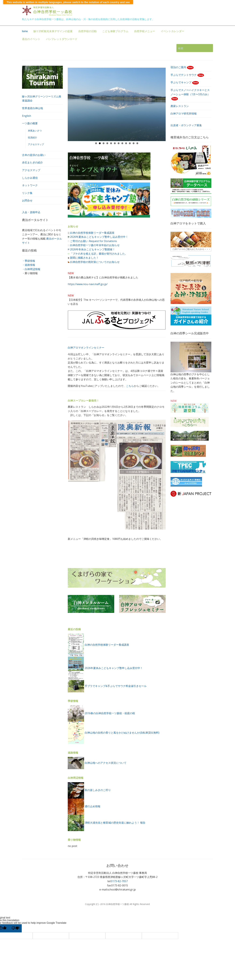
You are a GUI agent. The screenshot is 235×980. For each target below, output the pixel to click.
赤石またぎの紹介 (32, 162)
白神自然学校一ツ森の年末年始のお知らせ (95, 245)
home (25, 31)
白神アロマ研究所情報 (184, 114)
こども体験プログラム (115, 31)
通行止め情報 (93, 806)
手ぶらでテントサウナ (187, 75)
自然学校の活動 (87, 31)
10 (130, 143)
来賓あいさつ (35, 131)
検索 (209, 48)
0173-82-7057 (119, 881)
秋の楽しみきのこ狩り (98, 790)
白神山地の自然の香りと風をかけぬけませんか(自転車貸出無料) (122, 733)
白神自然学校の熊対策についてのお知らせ (95, 262)
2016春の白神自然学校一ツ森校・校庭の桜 (110, 713)
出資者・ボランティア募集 (186, 125)
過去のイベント (31, 39)
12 (137, 143)
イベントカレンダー (172, 31)
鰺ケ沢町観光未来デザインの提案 (53, 31)
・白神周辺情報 (31, 269)
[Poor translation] (15, 928)
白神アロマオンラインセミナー (86, 348)
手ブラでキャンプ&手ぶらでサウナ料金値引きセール (116, 686)
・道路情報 (29, 265)
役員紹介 (32, 137)
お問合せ (27, 200)
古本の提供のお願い (34, 155)
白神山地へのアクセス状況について (106, 763)
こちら (130, 386)
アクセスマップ (36, 144)
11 (134, 143)
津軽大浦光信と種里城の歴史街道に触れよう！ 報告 (115, 823)
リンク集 (27, 193)
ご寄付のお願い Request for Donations (93, 241)
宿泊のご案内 (182, 67)
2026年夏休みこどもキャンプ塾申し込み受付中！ (99, 237)
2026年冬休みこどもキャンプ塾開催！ (93, 249)
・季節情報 (29, 261)
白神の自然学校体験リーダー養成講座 (92, 233)
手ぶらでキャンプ (185, 82)
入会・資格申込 (31, 212)
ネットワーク (30, 185)
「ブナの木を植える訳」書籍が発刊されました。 (99, 254)
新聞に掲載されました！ (84, 258)
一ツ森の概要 (30, 123)
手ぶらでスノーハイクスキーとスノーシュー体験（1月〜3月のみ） (190, 94)
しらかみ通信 (30, 178)
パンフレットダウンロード (62, 39)
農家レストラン (180, 106)
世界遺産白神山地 (32, 108)
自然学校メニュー (145, 31)
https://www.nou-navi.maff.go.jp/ (88, 284)
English (27, 116)
